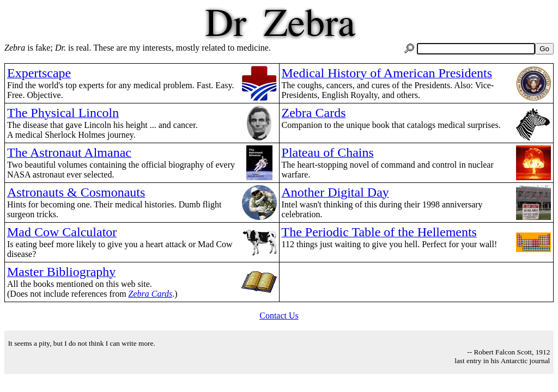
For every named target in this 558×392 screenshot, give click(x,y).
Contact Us (279, 316)
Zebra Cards (151, 294)
